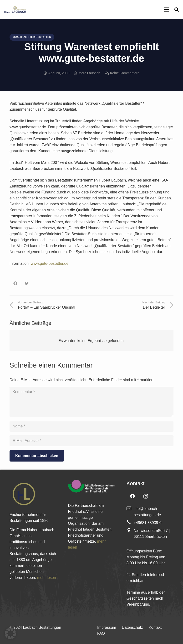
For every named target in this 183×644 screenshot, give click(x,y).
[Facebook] (132, 496)
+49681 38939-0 (148, 523)
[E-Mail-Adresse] (91, 441)
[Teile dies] (15, 283)
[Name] (91, 426)
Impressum (107, 627)
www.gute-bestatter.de (49, 263)
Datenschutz (132, 627)
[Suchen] (177, 10)
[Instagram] (146, 496)
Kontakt (155, 627)
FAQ (101, 633)
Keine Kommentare (125, 73)
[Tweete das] (27, 283)
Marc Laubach (89, 73)
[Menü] (167, 10)
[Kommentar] (91, 402)
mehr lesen (47, 578)
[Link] (15, 10)
